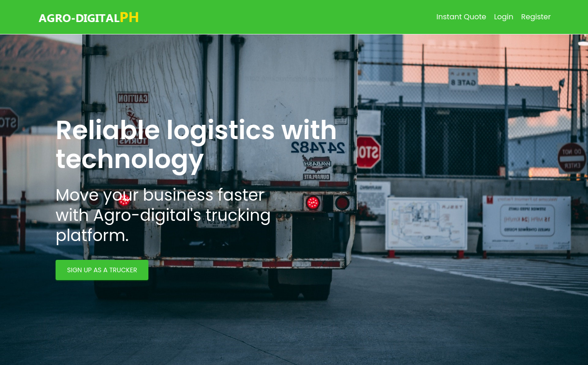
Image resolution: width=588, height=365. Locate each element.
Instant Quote (461, 17)
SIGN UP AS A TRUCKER (102, 270)
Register (536, 17)
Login (503, 17)
